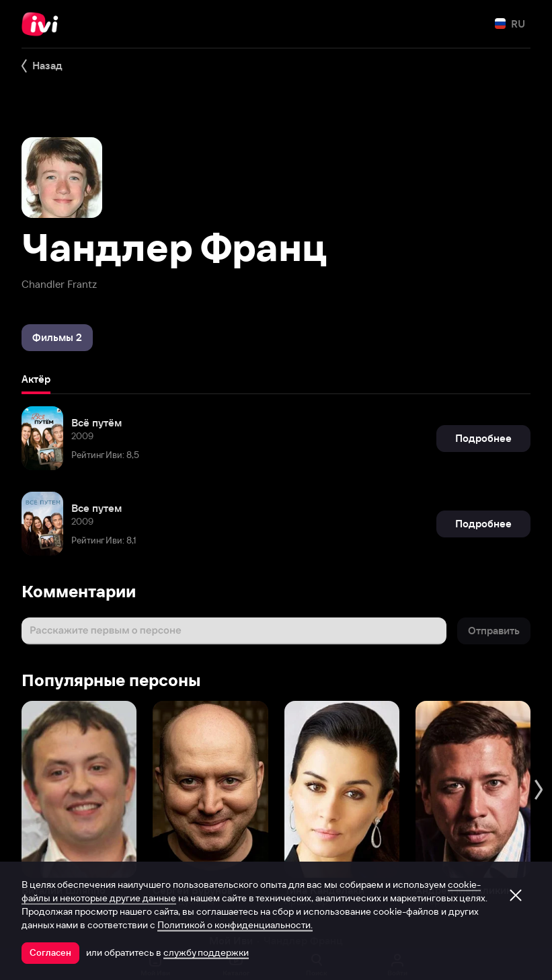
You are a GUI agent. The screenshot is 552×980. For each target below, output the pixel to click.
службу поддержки (206, 952)
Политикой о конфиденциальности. (235, 925)
